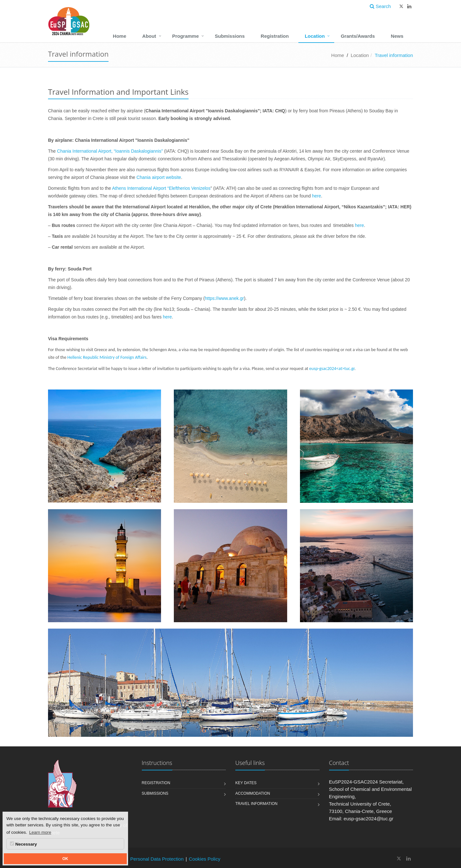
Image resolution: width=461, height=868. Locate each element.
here (317, 196)
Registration (275, 36)
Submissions (230, 36)
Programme (186, 36)
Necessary (23, 844)
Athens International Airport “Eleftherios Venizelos (161, 188)
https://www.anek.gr (224, 298)
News (397, 36)
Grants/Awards (358, 36)
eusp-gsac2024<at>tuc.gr (332, 369)
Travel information (256, 804)
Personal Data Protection (157, 859)
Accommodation (253, 793)
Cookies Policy (205, 859)
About (149, 36)
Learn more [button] (40, 832)
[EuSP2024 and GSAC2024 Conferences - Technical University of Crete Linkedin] (408, 859)
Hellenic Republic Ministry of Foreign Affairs (107, 357)
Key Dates (246, 783)
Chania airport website (159, 177)
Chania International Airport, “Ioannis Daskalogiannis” (110, 151)
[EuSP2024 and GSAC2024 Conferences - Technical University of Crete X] (399, 859)
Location (315, 36)
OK (65, 859)
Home (120, 36)
